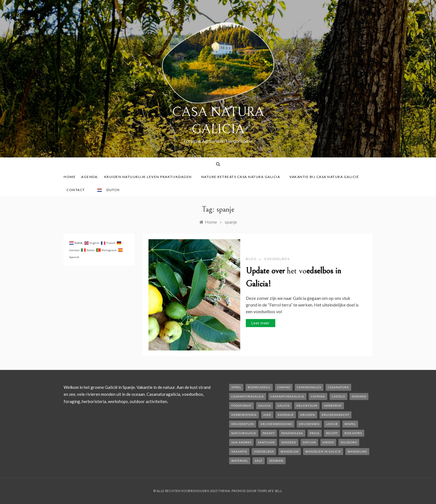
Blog (251, 259)
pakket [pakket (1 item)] (269, 433)
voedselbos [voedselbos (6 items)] (264, 451)
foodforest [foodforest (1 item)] (241, 406)
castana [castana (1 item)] (318, 396)
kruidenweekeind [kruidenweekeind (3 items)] (276, 424)
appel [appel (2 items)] (236, 387)
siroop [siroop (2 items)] (328, 442)
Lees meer (261, 323)
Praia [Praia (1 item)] (315, 433)
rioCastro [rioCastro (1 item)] (353, 433)
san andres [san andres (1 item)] (241, 442)
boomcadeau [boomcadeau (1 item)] (259, 387)
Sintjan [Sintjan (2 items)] (309, 442)
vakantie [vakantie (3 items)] (239, 451)
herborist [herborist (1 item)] (333, 406)
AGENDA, (90, 177)
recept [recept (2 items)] (332, 433)
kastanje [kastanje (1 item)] (286, 415)
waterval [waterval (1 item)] (240, 461)
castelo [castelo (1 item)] (338, 396)
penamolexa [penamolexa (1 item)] (292, 433)
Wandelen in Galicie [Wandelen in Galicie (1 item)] (323, 451)
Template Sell (270, 491)
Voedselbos (277, 259)
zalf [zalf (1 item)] (259, 461)
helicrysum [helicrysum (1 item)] (307, 406)
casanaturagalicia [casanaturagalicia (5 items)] (287, 396)
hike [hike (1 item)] (267, 415)
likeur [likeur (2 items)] (332, 424)
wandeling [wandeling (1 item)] (357, 451)
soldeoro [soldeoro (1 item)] (349, 442)
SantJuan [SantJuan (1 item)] (266, 442)
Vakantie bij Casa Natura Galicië (324, 177)
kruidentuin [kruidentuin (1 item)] (243, 424)
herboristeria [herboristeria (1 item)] (244, 415)
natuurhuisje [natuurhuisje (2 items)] (244, 433)
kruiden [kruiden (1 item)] (308, 415)
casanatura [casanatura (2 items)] (338, 387)
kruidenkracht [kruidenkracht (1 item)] (335, 415)
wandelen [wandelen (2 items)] (290, 451)
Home (70, 177)
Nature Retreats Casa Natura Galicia (243, 177)
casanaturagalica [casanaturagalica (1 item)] (248, 396)
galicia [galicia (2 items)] (265, 406)
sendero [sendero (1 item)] (289, 442)
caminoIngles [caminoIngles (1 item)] (309, 387)
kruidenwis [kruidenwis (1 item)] (309, 424)
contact (78, 190)
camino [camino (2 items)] (284, 387)
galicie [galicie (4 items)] (284, 406)
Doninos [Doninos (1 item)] (359, 396)
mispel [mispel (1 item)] (350, 424)
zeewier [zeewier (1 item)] (276, 461)
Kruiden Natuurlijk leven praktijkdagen (150, 177)
